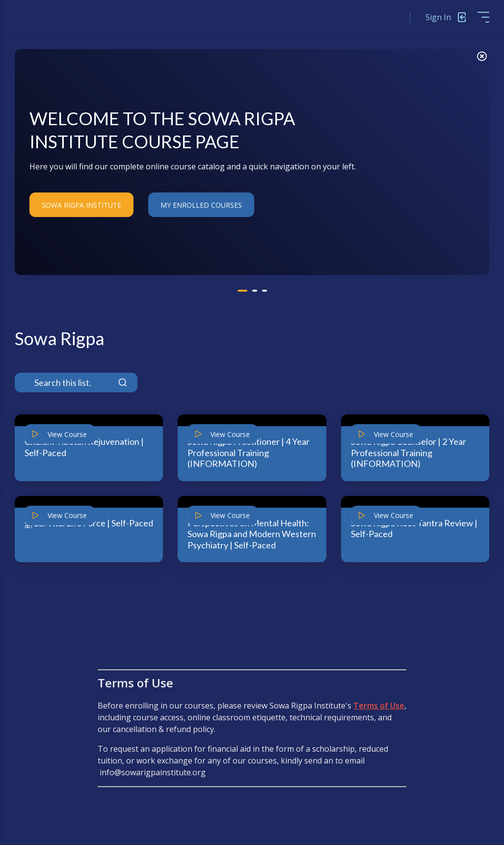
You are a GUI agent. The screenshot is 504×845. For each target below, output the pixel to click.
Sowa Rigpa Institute (81, 205)
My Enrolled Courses (201, 205)
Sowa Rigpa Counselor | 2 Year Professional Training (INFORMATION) (409, 452)
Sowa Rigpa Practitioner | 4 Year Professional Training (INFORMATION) (249, 452)
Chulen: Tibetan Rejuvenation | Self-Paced (84, 447)
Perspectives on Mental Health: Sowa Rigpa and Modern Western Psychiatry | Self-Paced (252, 534)
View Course (60, 434)
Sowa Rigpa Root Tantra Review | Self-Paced (414, 529)
